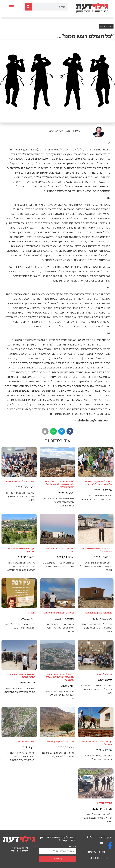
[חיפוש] (28, 7)
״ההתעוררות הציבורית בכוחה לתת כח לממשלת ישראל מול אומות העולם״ (59, 484)
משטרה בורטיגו (104, 803)
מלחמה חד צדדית (27, 741)
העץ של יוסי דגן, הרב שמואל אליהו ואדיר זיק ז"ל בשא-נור (98, 483)
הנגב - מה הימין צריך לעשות (60, 741)
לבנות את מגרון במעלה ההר (98, 613)
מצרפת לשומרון (104, 674)
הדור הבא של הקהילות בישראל (20, 481)
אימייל (72, 846)
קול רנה (32, 613)
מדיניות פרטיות (96, 858)
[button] (12, 7)
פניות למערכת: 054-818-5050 (19, 849)
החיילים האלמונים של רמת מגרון (58, 613)
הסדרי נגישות (96, 851)
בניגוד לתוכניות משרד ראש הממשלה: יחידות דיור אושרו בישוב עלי (60, 677)
